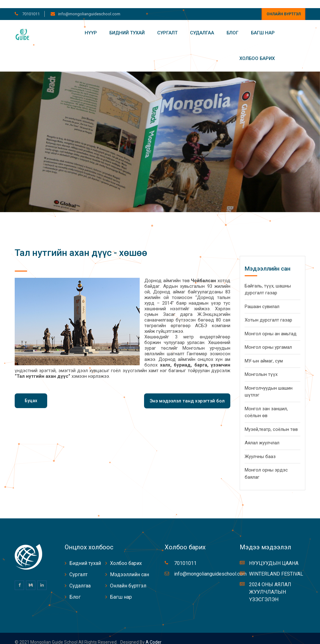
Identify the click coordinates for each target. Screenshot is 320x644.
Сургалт (167, 25)
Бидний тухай (127, 25)
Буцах (31, 392)
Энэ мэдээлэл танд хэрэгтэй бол (187, 393)
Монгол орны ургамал (268, 339)
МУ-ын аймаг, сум (264, 353)
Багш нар (263, 25)
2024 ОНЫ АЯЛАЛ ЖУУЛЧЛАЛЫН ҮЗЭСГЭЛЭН (270, 584)
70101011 (30, 6)
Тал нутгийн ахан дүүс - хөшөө (81, 245)
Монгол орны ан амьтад (271, 326)
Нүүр (91, 25)
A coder (153, 634)
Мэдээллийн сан (130, 567)
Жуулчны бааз (260, 448)
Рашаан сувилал (262, 298)
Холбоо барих (257, 51)
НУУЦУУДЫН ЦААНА (274, 555)
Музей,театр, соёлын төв (271, 421)
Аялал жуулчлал (262, 435)
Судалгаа (202, 25)
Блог (232, 25)
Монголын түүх (261, 367)
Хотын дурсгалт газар (268, 312)
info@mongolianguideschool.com (89, 6)
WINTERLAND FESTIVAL (276, 566)
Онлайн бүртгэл (284, 6)
